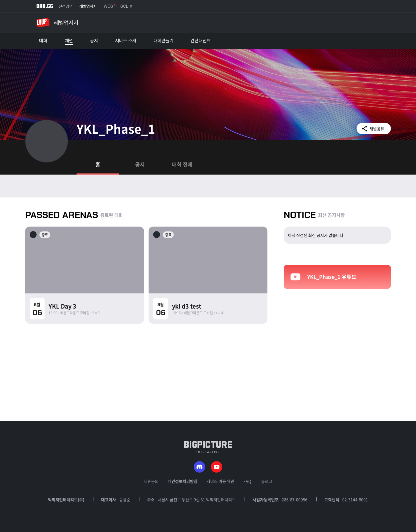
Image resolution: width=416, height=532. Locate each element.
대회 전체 (182, 164)
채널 (69, 41)
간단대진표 (201, 41)
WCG (108, 6)
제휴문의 (151, 481)
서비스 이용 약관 (220, 481)
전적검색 (65, 6)
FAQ (247, 481)
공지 (94, 41)
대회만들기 (163, 41)
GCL (126, 6)
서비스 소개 (126, 41)
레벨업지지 (88, 6)
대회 (43, 41)
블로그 (267, 481)
